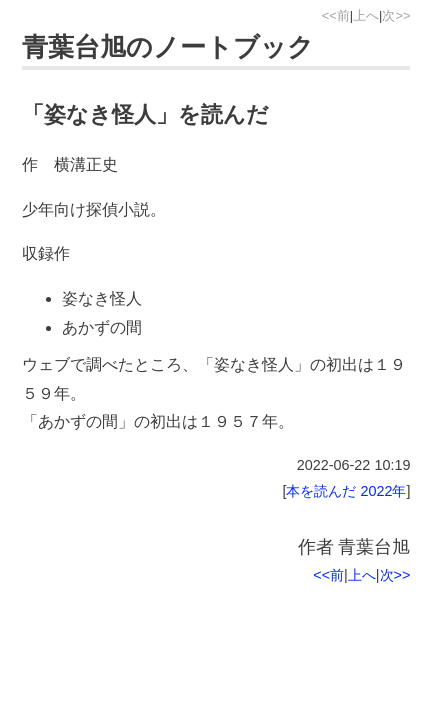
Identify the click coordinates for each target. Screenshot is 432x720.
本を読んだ (321, 491)
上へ (366, 15)
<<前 (336, 15)
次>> (396, 15)
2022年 (383, 491)
